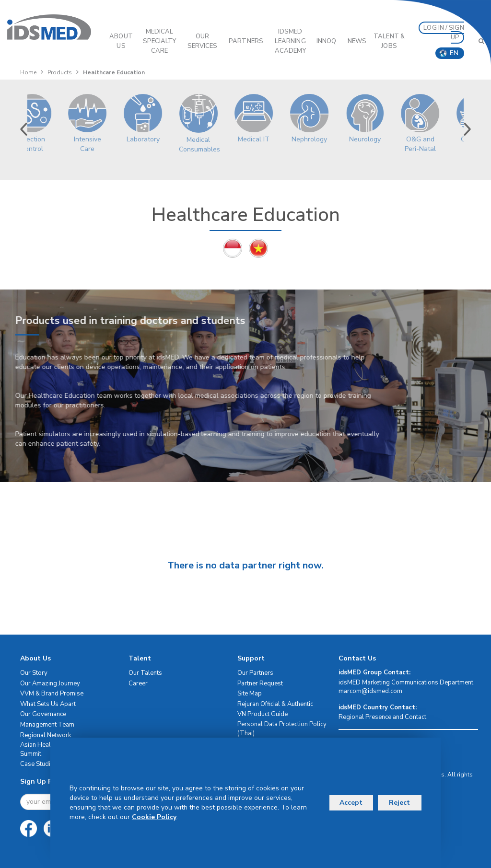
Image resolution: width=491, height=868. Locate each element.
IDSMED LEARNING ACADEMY (290, 41)
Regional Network (46, 735)
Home (28, 72)
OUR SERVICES (203, 41)
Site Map (250, 694)
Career (138, 683)
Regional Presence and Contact (382, 717)
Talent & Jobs (389, 41)
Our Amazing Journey (50, 683)
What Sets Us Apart (48, 704)
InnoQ (327, 41)
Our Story (34, 673)
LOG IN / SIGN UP (444, 33)
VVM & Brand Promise (52, 694)
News (357, 41)
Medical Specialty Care (160, 41)
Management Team (47, 725)
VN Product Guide (263, 714)
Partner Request (260, 683)
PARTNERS (246, 41)
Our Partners (255, 673)
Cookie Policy (154, 817)
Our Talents (145, 673)
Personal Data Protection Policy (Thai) (282, 729)
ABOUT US (121, 41)
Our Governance (43, 714)
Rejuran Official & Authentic (275, 704)
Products (60, 72)
